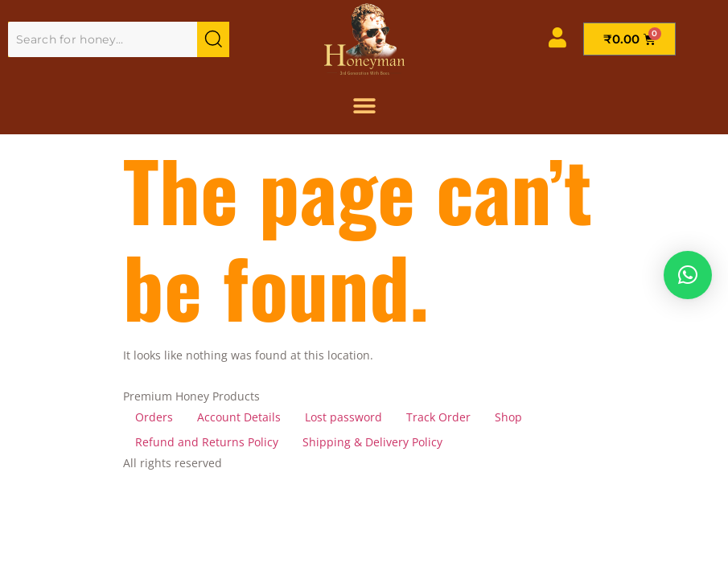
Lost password (343, 417)
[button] (688, 275)
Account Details (239, 417)
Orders (154, 417)
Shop (508, 417)
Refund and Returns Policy (207, 442)
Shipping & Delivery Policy (372, 442)
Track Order (438, 417)
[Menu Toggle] (364, 106)
